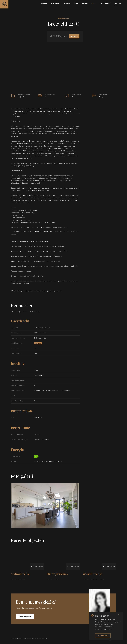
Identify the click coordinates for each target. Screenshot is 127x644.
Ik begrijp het (103, 635)
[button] (64, 63)
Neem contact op (25, 617)
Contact (85, 3)
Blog (76, 3)
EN (120, 3)
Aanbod (44, 3)
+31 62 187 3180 (105, 3)
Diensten (67, 3)
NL (116, 3)
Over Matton (55, 3)
